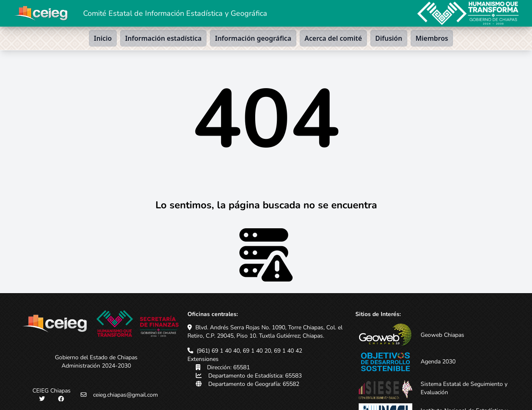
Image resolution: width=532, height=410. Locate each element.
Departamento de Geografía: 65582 (254, 384)
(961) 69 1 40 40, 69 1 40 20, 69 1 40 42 (249, 351)
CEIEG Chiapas (52, 391)
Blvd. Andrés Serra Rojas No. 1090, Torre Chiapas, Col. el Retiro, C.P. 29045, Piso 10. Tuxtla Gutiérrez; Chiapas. (265, 332)
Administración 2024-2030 (96, 366)
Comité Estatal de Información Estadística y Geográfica (175, 13)
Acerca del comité (333, 38)
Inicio (103, 38)
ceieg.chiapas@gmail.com (126, 395)
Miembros (432, 38)
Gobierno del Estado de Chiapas (96, 357)
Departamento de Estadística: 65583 (255, 376)
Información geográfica (253, 38)
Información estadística (163, 38)
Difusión (389, 38)
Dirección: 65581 (228, 367)
